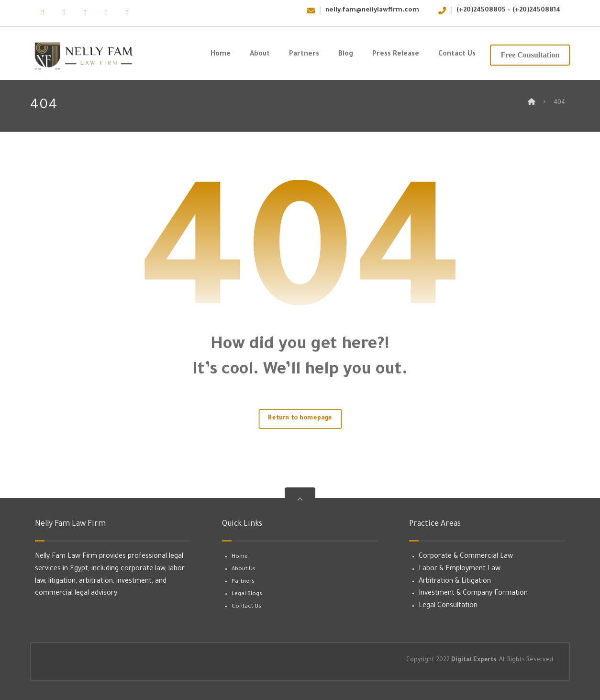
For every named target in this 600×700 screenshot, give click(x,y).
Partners (243, 582)
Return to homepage (300, 418)
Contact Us (246, 607)
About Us (244, 570)
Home (240, 557)
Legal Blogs (247, 594)
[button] (43, 13)
